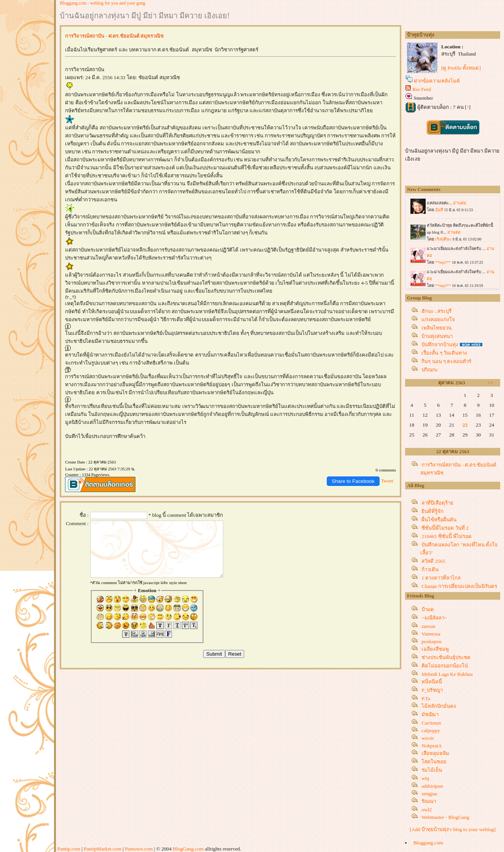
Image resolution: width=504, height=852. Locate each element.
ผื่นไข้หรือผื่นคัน (439, 520)
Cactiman (431, 723)
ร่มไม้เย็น (432, 770)
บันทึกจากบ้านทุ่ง (440, 345)
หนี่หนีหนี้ (432, 682)
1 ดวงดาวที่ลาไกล (441, 578)
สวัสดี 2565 (433, 561)
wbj (425, 778)
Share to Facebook (353, 481)
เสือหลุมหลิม (435, 753)
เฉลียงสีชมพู (435, 649)
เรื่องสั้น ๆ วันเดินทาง (444, 353)
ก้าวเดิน (430, 569)
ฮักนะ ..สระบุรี (436, 311)
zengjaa (429, 794)
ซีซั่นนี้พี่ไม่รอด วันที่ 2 (445, 528)
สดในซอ (434, 762)
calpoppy (431, 730)
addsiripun (432, 786)
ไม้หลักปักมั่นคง (439, 706)
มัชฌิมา (430, 714)
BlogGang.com (188, 849)
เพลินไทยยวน (436, 328)
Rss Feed (422, 89)
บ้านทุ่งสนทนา (437, 336)
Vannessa (431, 634)
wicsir (428, 738)
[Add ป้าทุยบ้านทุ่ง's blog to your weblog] (453, 829)
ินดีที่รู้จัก (432, 511)
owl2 (427, 810)
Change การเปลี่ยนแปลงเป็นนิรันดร (459, 586)
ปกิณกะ (430, 370)
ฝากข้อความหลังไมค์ (437, 81)
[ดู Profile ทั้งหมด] (461, 68)
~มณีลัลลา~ (434, 618)
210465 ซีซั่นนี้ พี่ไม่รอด (447, 536)
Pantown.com (139, 849)
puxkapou (432, 641)
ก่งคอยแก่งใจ (438, 319)
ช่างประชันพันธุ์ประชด (446, 657)
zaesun (428, 626)
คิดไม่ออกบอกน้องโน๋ (445, 666)
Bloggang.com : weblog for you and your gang (103, 3)
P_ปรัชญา (432, 690)
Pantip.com (69, 849)
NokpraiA (432, 746)
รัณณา (429, 801)
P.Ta (426, 698)
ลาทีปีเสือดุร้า (437, 503)
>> (490, 383)
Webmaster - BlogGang (445, 817)
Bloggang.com (428, 843)
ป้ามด (428, 609)
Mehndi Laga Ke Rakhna (447, 674)
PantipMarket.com (103, 849)
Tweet (387, 481)
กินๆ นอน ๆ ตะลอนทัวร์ (446, 361)
